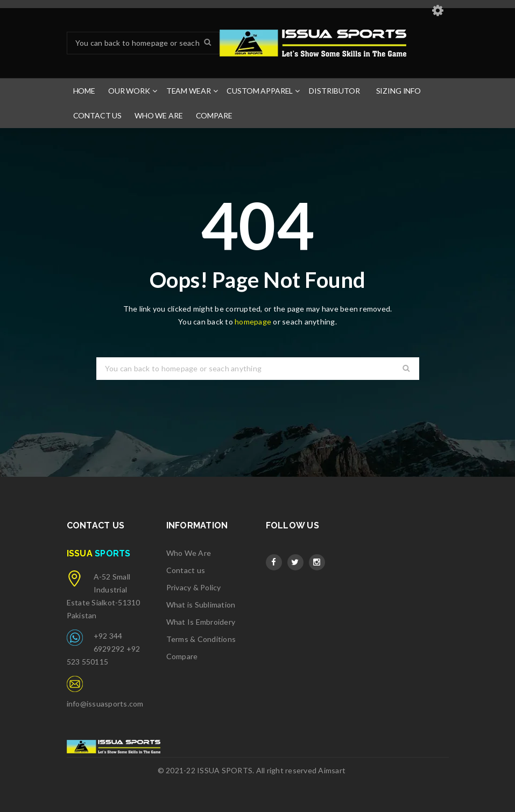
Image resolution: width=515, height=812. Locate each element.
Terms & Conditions (201, 639)
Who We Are (189, 553)
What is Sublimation (201, 605)
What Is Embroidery (201, 622)
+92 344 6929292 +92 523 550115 (104, 649)
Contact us (186, 570)
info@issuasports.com (105, 704)
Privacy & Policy (194, 587)
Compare (182, 656)
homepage (253, 322)
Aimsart (332, 770)
